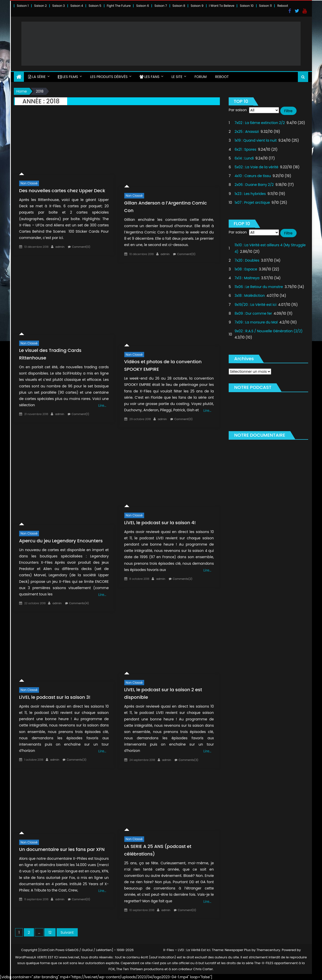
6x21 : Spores (245, 149)
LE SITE (177, 76)
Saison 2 (41, 6)
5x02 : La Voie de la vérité (256, 167)
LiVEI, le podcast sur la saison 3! (55, 697)
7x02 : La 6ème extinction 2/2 (260, 122)
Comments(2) (183, 578)
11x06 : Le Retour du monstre (259, 287)
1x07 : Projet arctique (252, 202)
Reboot (283, 6)
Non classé (29, 183)
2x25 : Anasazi (247, 131)
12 (50, 932)
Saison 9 (197, 6)
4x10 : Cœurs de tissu (253, 176)
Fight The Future (119, 6)
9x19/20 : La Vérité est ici (255, 304)
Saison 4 (77, 6)
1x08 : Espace (246, 269)
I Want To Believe (222, 6)
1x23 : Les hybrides (250, 193)
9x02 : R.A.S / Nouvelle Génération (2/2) (268, 331)
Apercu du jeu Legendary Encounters (61, 540)
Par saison (238, 109)
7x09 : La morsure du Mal (256, 322)
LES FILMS (68, 76)
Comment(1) (80, 414)
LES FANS (149, 76)
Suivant (67, 932)
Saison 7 (161, 6)
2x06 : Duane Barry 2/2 (254, 184)
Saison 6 (143, 6)
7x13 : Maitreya (247, 278)
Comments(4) (79, 603)
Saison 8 (179, 6)
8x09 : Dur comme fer (253, 313)
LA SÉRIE (37, 76)
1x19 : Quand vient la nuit (255, 140)
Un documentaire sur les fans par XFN (62, 849)
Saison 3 (59, 6)
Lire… (102, 405)
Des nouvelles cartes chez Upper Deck (62, 190)
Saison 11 (266, 6)
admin (60, 247)
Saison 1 (23, 6)
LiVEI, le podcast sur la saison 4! (160, 522)
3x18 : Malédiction (250, 295)
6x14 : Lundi (244, 158)
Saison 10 (247, 6)
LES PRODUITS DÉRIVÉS (109, 76)
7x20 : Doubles (247, 260)
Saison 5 (95, 6)
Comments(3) (76, 759)
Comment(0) (81, 247)
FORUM (200, 76)
